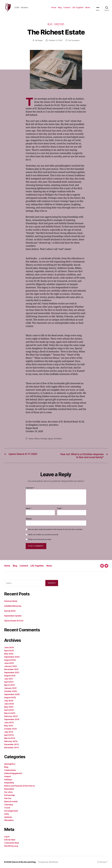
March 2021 (10, 685)
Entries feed (10, 840)
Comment (30, 488)
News (88, 8)
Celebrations (10, 770)
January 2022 (10, 666)
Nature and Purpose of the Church (19, 786)
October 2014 (10, 729)
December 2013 (11, 745)
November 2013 (11, 748)
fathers (37, 439)
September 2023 (12, 657)
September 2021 (12, 673)
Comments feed (11, 843)
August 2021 (10, 676)
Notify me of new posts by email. (40, 539)
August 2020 (10, 698)
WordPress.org (11, 846)
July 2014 (9, 732)
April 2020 (9, 710)
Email (60, 509)
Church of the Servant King (24, 862)
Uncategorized (11, 811)
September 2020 (12, 694)
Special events (11, 802)
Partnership (10, 795)
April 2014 (9, 735)
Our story (59, 24)
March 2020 (10, 713)
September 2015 (12, 719)
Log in (7, 837)
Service (8, 798)
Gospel (7, 777)
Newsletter (9, 789)
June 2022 (9, 663)
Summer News (11, 601)
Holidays (8, 780)
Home (54, 8)
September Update (13, 616)
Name (29, 509)
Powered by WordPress (48, 862)
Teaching (8, 805)
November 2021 (11, 669)
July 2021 (9, 679)
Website (29, 519)
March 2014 (10, 738)
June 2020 (9, 704)
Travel (7, 808)
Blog (60, 8)
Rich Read (58, 439)
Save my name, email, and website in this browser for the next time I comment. (55, 529)
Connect (67, 8)
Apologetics (10, 764)
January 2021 (10, 688)
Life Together (78, 8)
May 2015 (9, 726)
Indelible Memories (13, 606)
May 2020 (9, 707)
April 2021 (9, 682)
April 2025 (9, 651)
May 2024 (9, 654)
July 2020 (9, 701)
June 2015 (9, 723)
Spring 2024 (10, 611)
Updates (8, 817)
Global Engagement (13, 773)
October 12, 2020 (56, 41)
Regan (40, 41)
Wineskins (9, 820)
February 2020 (11, 716)
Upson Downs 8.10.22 (14, 621)
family (31, 439)
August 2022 (10, 660)
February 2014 (11, 741)
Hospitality (9, 783)
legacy (50, 439)
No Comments (74, 41)
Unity (7, 814)
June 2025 (9, 648)
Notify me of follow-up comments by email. (43, 535)
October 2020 (11, 691)
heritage (44, 439)
